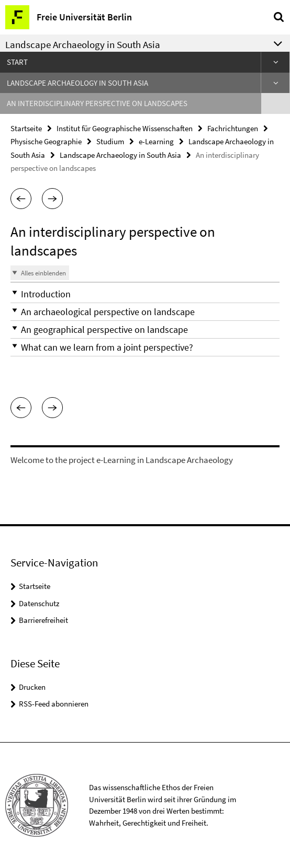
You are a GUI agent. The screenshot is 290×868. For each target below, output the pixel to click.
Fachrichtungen (233, 128)
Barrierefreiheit (43, 620)
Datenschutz (39, 603)
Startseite (26, 128)
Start (17, 62)
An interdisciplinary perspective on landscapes (97, 103)
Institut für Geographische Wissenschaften (125, 128)
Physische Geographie (46, 141)
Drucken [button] (32, 687)
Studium (110, 141)
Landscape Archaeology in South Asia (77, 83)
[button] (21, 199)
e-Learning (156, 141)
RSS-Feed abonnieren (54, 704)
